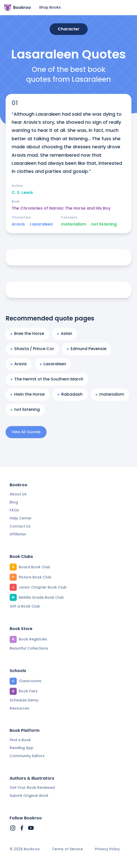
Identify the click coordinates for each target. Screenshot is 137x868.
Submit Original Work (29, 796)
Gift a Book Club (25, 606)
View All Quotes (26, 432)
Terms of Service (67, 849)
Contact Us (20, 526)
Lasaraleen (41, 224)
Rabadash (70, 394)
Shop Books (50, 7)
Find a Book (20, 740)
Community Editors (27, 756)
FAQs (14, 510)
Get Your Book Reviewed (32, 788)
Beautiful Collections (29, 648)
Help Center (21, 518)
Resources (19, 708)
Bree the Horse (27, 334)
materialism (74, 224)
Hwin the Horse (28, 394)
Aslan (65, 334)
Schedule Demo (24, 700)
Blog (14, 502)
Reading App (22, 748)
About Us (18, 494)
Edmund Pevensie (87, 349)
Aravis (18, 224)
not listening (104, 224)
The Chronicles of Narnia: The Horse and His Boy (61, 208)
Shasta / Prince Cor (32, 349)
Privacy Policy (107, 849)
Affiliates (18, 534)
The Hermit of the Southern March (47, 379)
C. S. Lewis (22, 193)
